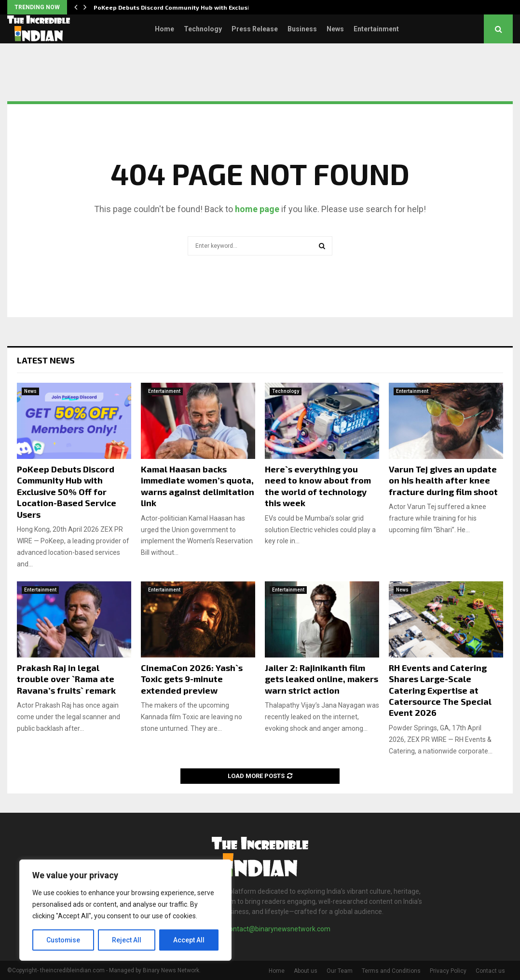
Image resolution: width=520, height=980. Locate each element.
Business (302, 29)
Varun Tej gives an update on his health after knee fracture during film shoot (443, 480)
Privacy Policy (448, 971)
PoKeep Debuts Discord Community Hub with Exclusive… (178, 7)
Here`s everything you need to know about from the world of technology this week (318, 486)
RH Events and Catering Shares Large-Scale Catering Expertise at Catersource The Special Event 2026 (440, 690)
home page (257, 209)
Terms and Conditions (391, 971)
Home (164, 29)
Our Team (340, 971)
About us (306, 971)
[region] (125, 910)
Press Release (255, 29)
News (335, 29)
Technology (203, 29)
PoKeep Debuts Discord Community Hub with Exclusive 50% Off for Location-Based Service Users (67, 492)
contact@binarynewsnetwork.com (278, 929)
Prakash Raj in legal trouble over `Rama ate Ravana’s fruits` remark (66, 679)
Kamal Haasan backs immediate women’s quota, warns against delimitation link (198, 486)
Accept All (189, 940)
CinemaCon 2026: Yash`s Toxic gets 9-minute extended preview (192, 679)
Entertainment (376, 29)
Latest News (46, 360)
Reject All (127, 940)
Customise (63, 940)
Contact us (490, 971)
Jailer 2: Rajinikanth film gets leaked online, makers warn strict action (322, 679)
